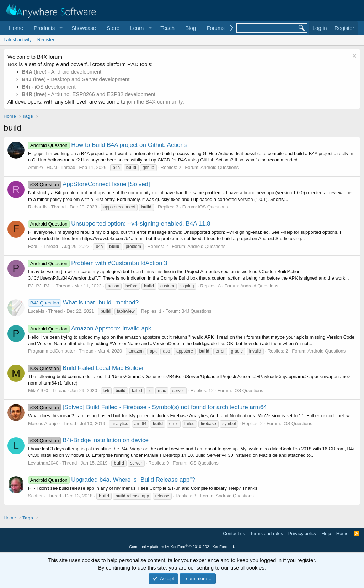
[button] (47, 28)
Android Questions (220, 167)
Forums (216, 28)
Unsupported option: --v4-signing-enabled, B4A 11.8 (119, 224)
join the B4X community (155, 102)
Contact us (234, 533)
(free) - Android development (61, 72)
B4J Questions (196, 311)
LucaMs (36, 311)
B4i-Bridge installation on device (88, 440)
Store (113, 28)
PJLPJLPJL (40, 286)
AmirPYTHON (42, 167)
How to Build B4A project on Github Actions (107, 145)
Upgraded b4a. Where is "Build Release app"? (112, 480)
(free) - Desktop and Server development (76, 79)
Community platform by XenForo (182, 547)
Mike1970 (38, 390)
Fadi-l (34, 246)
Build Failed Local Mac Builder (86, 368)
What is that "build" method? (83, 303)
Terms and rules (267, 533)
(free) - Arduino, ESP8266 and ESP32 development (89, 94)
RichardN (38, 207)
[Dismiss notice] (354, 57)
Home (16, 28)
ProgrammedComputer (52, 351)
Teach (167, 28)
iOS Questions (213, 207)
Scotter (35, 496)
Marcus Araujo (43, 423)
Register (46, 40)
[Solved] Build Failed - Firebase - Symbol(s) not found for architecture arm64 (148, 407)
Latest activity (18, 40)
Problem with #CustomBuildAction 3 (98, 263)
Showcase (84, 28)
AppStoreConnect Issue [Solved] (89, 184)
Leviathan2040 (43, 463)
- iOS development (49, 87)
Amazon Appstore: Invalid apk (90, 329)
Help (326, 533)
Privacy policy (302, 533)
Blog (191, 28)
